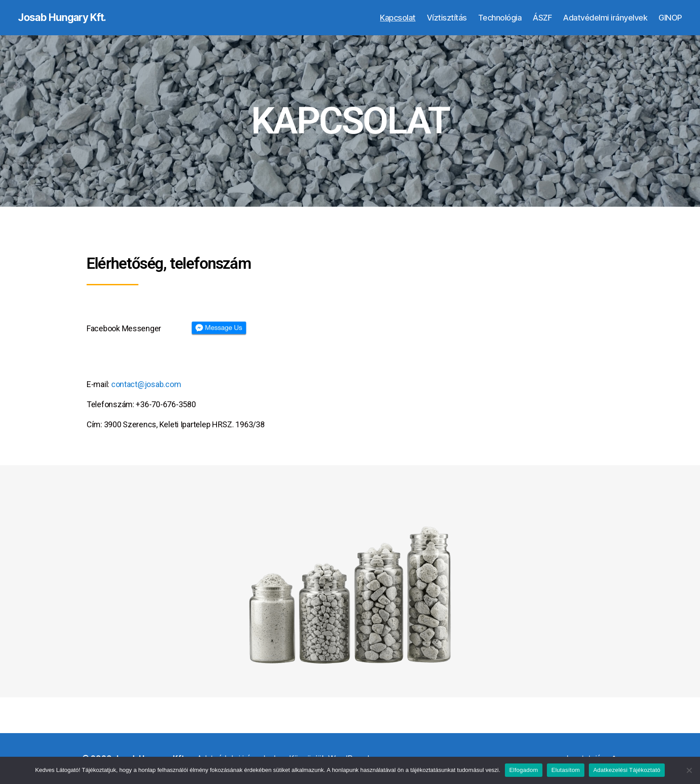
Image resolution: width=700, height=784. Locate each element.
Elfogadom (524, 770)
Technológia (500, 18)
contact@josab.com (146, 385)
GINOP (670, 18)
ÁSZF (542, 18)
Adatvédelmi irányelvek (605, 18)
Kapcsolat (398, 18)
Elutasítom (566, 770)
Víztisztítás (447, 18)
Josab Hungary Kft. (65, 18)
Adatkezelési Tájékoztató (627, 770)
